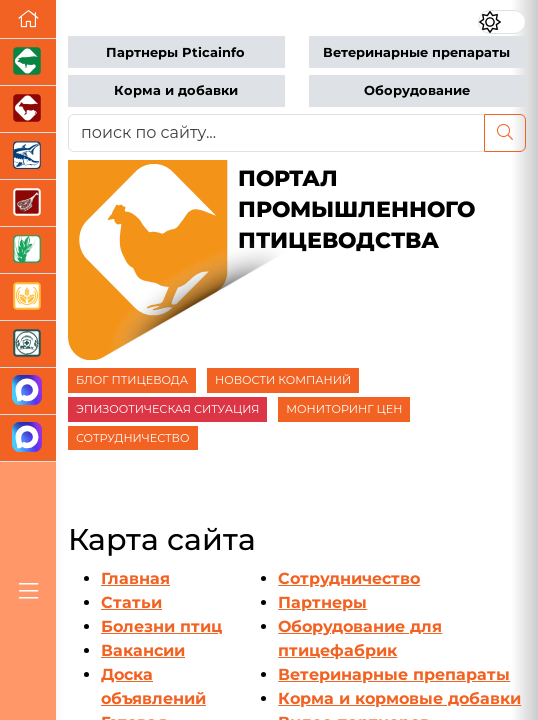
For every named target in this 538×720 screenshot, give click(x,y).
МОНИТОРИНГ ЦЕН (344, 409)
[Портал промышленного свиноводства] (28, 62)
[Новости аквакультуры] (28, 156)
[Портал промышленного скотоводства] (28, 109)
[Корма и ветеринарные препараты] (28, 344)
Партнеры (322, 602)
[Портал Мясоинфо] (28, 203)
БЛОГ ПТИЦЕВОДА (132, 380)
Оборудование (417, 90)
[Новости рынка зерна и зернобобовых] (28, 250)
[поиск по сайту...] (276, 133)
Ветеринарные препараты (416, 52)
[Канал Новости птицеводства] (28, 391)
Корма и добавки (176, 90)
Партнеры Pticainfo (175, 52)
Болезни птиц (161, 626)
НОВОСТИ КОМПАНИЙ (283, 380)
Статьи (131, 602)
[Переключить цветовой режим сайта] (502, 22)
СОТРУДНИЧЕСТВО (133, 438)
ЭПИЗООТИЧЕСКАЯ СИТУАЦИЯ (167, 409)
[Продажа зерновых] (28, 297)
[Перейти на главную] (28, 19)
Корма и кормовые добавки (399, 698)
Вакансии (143, 650)
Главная (135, 578)
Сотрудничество (349, 578)
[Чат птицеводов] (28, 438)
